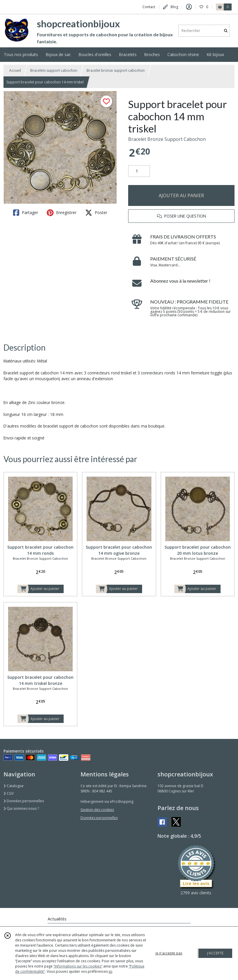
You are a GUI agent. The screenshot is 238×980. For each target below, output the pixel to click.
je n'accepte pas (169, 953)
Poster (96, 213)
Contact (149, 7)
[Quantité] (139, 171)
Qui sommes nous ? (21, 808)
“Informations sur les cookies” (78, 966)
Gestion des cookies (97, 810)
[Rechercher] (226, 31)
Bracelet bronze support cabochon (116, 70)
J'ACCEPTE (215, 953)
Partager (26, 213)
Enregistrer (62, 213)
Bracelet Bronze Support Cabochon (167, 139)
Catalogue (14, 786)
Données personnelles (24, 801)
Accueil (15, 70)
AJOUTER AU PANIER (181, 195)
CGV (9, 793)
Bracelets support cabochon (54, 70)
